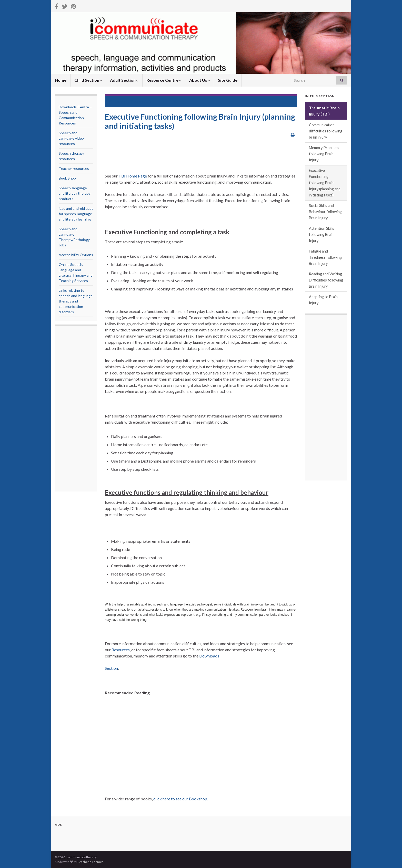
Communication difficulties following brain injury (326, 131)
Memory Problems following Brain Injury (324, 154)
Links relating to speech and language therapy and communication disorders (76, 301)
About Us (200, 80)
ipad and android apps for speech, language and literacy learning (76, 214)
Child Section (88, 80)
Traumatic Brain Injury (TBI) (154, 101)
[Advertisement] (79, 409)
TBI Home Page (133, 176)
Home (61, 80)
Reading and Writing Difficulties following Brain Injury (326, 280)
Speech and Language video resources (71, 138)
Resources (121, 650)
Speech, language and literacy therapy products (75, 193)
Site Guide (228, 80)
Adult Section (124, 80)
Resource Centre (164, 80)
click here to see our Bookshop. (181, 799)
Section (111, 668)
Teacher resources (74, 168)
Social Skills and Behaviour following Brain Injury (325, 212)
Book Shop (67, 178)
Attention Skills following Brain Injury (321, 234)
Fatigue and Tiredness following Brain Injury (325, 257)
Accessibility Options (76, 255)
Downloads (209, 656)
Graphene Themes (90, 862)
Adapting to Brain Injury (323, 300)
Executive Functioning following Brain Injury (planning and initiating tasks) (325, 183)
